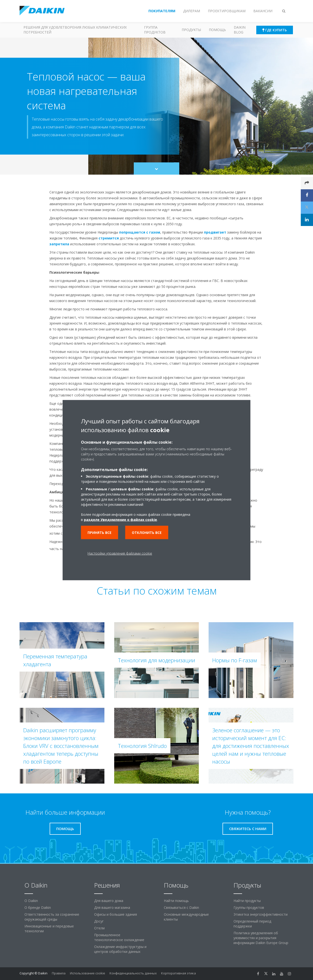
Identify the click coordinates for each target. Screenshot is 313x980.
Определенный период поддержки (252, 924)
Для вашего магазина (112, 907)
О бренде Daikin (38, 907)
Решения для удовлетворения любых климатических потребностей (75, 30)
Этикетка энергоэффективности (261, 914)
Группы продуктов (249, 907)
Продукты (191, 30)
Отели (99, 928)
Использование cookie (88, 973)
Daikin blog (240, 30)
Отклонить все (147, 532)
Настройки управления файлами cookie (120, 553)
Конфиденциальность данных (133, 973)
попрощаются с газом (140, 232)
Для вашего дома (109, 901)
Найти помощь (176, 901)
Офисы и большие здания (116, 914)
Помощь (217, 30)
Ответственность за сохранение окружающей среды (52, 917)
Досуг (99, 921)
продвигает (215, 232)
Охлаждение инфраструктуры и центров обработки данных (120, 949)
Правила (59, 973)
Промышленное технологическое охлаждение (119, 937)
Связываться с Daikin (181, 907)
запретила (59, 244)
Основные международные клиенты (186, 917)
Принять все (100, 532)
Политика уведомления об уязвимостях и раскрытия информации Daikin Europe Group (261, 938)
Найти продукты (247, 901)
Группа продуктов (155, 30)
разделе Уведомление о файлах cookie (120, 519)
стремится (109, 238)
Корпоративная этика (179, 973)
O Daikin (31, 901)
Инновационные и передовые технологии (49, 929)
